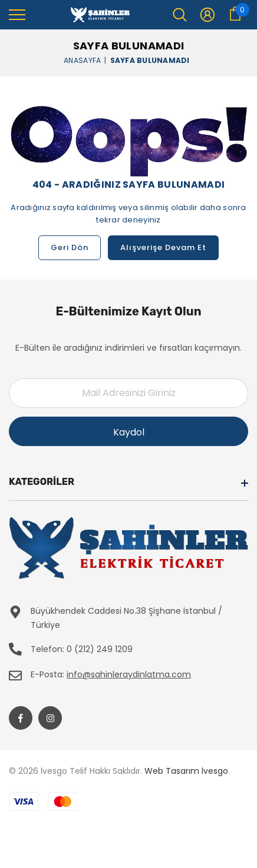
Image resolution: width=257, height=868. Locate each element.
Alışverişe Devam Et (163, 247)
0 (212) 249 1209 (100, 649)
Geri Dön (70, 247)
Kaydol (129, 432)
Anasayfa (82, 60)
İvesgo (215, 771)
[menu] (17, 14)
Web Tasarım (172, 771)
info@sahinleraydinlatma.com (129, 674)
